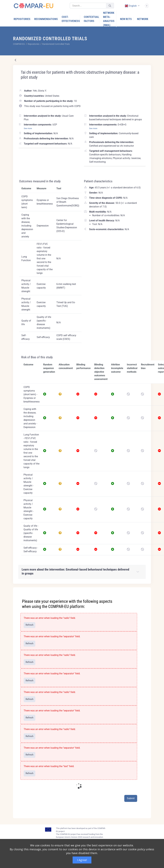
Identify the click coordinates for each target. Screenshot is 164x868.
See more (28, 128)
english (131, 6)
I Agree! (82, 860)
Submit (131, 798)
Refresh (29, 625)
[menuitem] (22, 19)
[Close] (147, 590)
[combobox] (132, 6)
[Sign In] (146, 5)
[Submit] (110, 6)
